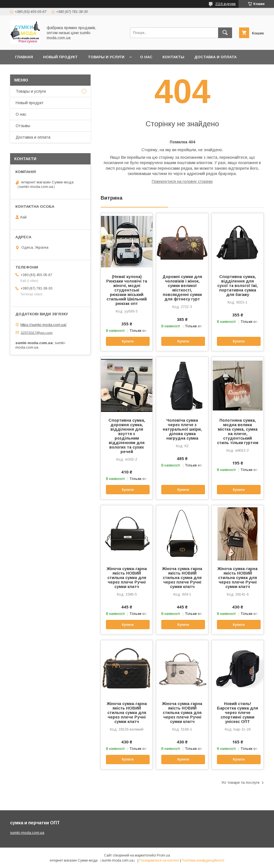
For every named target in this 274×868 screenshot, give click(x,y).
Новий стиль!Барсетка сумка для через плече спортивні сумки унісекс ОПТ (238, 713)
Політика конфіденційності (203, 860)
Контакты (173, 57)
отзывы (24, 72)
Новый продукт (60, 57)
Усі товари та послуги (240, 782)
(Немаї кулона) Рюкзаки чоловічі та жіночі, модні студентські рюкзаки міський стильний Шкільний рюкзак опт (127, 290)
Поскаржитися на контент (159, 860)
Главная (24, 57)
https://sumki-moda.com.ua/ (43, 325)
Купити (128, 341)
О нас (146, 57)
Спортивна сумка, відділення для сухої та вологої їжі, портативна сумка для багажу (238, 286)
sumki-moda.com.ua (27, 833)
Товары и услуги (106, 57)
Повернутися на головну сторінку (182, 181)
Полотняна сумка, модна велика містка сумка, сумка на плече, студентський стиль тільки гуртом (238, 431)
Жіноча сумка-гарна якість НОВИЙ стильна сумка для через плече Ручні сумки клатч (127, 578)
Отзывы (23, 126)
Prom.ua (163, 855)
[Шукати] (225, 33)
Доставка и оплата (215, 57)
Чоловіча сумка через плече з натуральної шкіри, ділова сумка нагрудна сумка (182, 429)
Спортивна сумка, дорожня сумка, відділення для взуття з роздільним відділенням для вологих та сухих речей (127, 436)
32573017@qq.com (37, 333)
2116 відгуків (225, 4)
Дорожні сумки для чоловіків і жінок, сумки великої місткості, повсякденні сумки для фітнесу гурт (182, 288)
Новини (52, 72)
